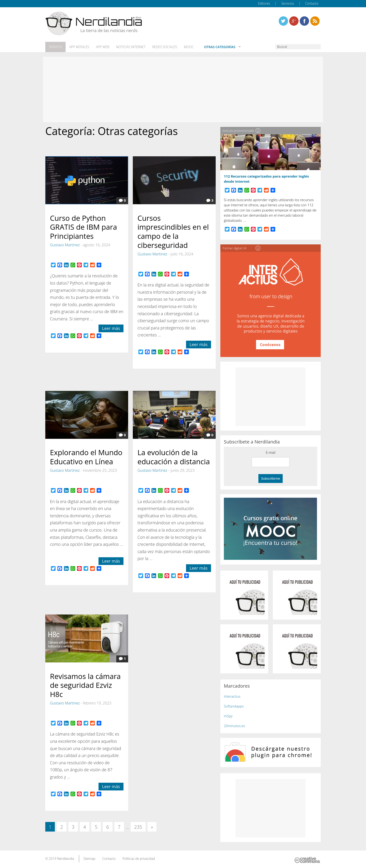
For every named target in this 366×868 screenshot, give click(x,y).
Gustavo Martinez (65, 245)
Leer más (111, 328)
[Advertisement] (183, 89)
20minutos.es (234, 725)
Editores (264, 3)
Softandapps (234, 706)
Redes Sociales (163, 47)
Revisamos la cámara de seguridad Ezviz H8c (85, 685)
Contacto (312, 3)
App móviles (79, 47)
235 (138, 827)
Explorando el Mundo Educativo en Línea (86, 457)
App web (102, 47)
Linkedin (315, 21)
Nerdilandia (66, 858)
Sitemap (89, 858)
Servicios (288, 3)
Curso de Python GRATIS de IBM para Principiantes (83, 227)
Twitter (283, 21)
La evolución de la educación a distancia (174, 457)
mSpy (228, 716)
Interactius (232, 696)
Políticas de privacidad (139, 858)
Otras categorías (217, 47)
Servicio (55, 47)
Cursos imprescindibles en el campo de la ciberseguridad (173, 231)
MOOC (187, 47)
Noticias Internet (130, 47)
